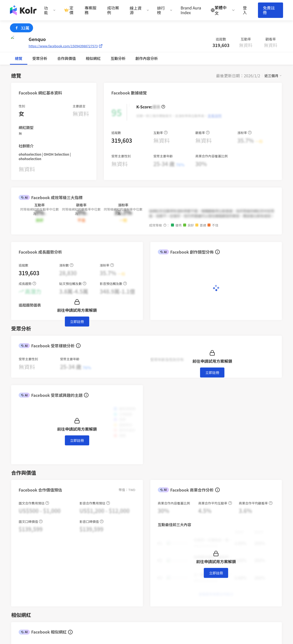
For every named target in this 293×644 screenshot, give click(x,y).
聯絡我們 (158, 587)
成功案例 (113, 10)
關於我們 (225, 553)
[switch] (179, 450)
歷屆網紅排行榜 (197, 601)
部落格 (189, 560)
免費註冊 (269, 10)
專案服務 (90, 10)
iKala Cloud (261, 553)
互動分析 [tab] (68, 58)
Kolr (255, 566)
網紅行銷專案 (162, 553)
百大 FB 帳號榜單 (198, 587)
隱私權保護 (160, 580)
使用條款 (158, 573)
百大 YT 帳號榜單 (198, 594)
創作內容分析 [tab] (97, 58)
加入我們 (225, 573)
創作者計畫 (160, 566)
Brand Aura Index (191, 10)
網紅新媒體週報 (197, 573)
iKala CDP (259, 560)
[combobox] (35, 450)
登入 (245, 10)
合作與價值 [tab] (42, 58)
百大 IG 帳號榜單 (198, 580)
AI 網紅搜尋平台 (164, 560)
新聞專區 (225, 560)
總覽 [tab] (19, 58)
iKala (71, 628)
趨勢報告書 (193, 553)
